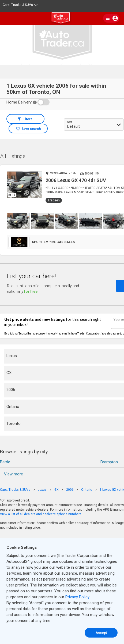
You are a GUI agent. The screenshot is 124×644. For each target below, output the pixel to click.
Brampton (109, 462)
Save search (31, 129)
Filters (27, 119)
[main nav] (111, 18)
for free (31, 291)
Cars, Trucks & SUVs (20, 5)
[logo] (62, 19)
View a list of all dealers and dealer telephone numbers (41, 514)
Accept (101, 633)
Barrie (5, 462)
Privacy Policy (77, 597)
